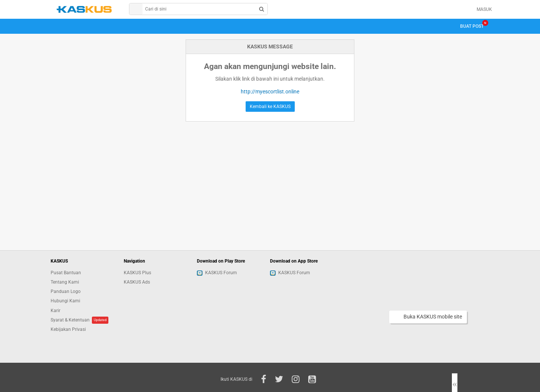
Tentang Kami (65, 282)
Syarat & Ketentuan (70, 320)
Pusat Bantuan (66, 273)
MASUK (484, 9)
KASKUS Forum (217, 273)
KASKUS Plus (137, 273)
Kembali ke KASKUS (270, 107)
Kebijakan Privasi (68, 329)
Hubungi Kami (65, 301)
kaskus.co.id (84, 9)
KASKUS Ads (137, 282)
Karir (55, 311)
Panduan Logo (66, 291)
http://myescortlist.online (270, 92)
